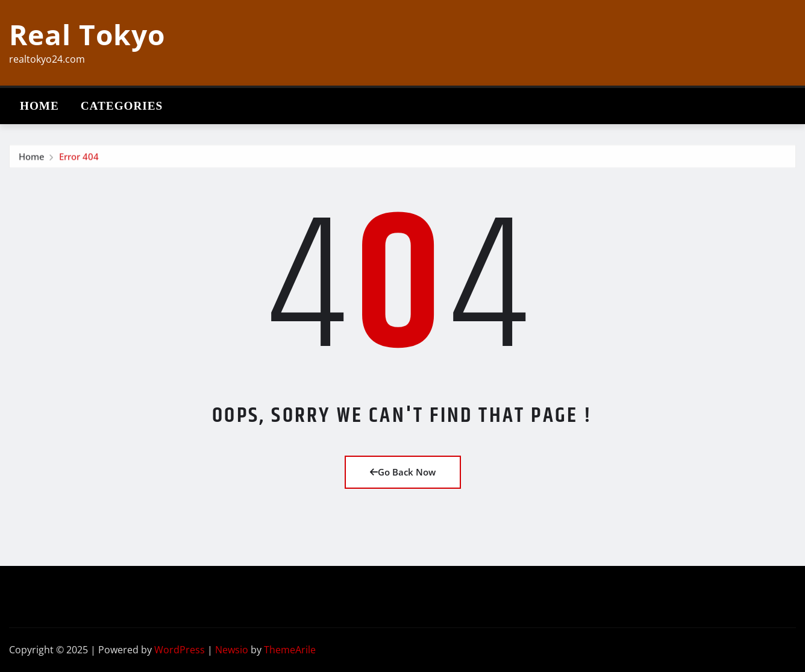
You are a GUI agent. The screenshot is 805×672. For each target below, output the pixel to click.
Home (39, 106)
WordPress (180, 650)
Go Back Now (403, 472)
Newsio (232, 650)
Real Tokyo (87, 34)
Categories (122, 106)
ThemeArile (290, 650)
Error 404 (79, 159)
